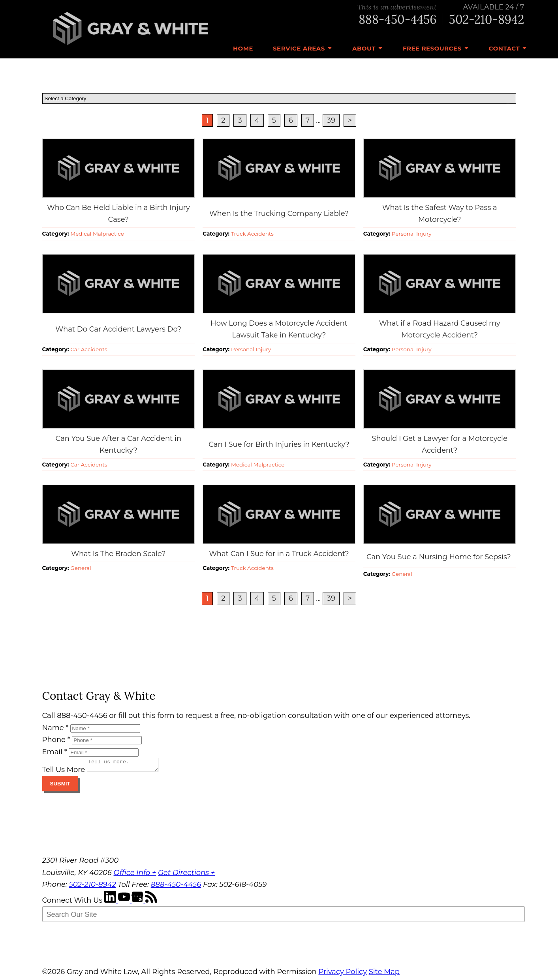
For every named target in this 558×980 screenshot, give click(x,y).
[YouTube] (125, 903)
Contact (504, 48)
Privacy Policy (342, 974)
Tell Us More (64, 772)
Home (243, 48)
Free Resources (432, 48)
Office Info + (135, 875)
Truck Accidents (252, 234)
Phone (56, 740)
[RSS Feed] (151, 903)
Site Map (384, 974)
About (364, 48)
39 (331, 120)
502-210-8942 (487, 20)
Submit (60, 786)
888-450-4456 (397, 20)
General (81, 568)
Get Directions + (186, 875)
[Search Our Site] (284, 916)
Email (55, 752)
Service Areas (299, 48)
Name (55, 728)
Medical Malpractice (97, 234)
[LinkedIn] (111, 903)
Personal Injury (412, 234)
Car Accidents (89, 349)
